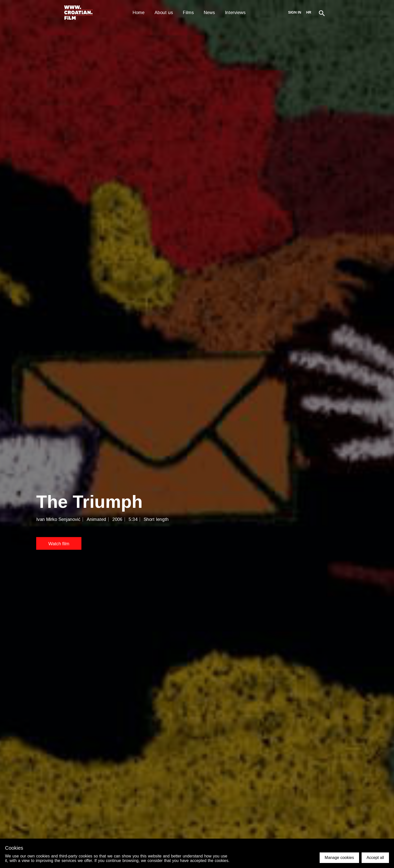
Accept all (375, 858)
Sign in (294, 12)
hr (309, 12)
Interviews (235, 13)
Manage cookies (339, 858)
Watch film (59, 544)
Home (139, 13)
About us (164, 13)
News (209, 13)
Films (188, 13)
